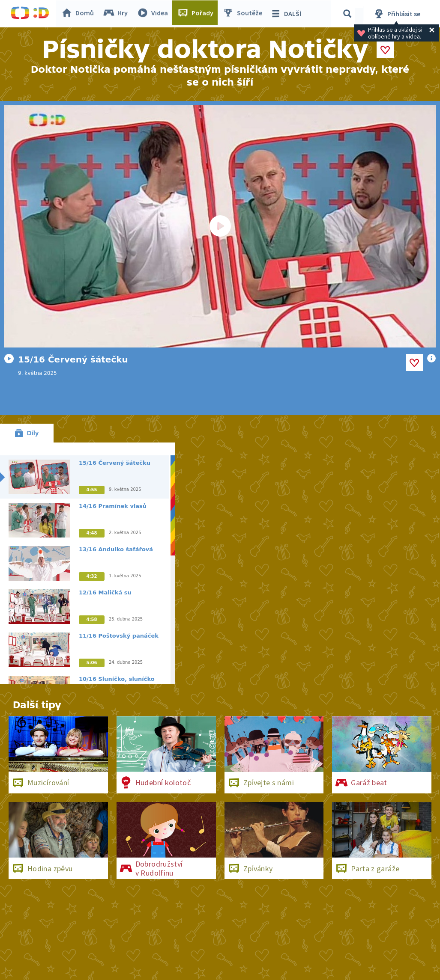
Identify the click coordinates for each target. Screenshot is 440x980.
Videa (155, 14)
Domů (80, 14)
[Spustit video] (220, 226)
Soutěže (245, 14)
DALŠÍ (288, 14)
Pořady (198, 14)
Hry (118, 14)
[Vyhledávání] (349, 14)
